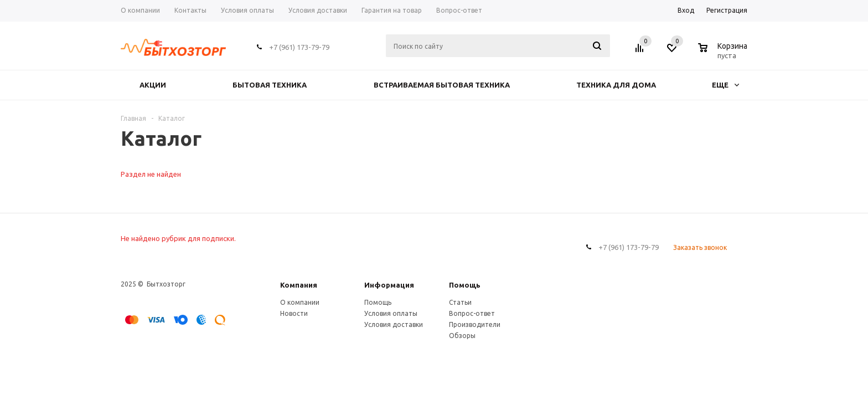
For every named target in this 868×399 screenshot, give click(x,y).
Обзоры (462, 336)
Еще (725, 85)
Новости (294, 313)
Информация (389, 285)
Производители (475, 324)
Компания (299, 285)
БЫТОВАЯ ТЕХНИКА (270, 85)
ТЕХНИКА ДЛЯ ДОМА (616, 85)
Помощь (465, 285)
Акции (153, 85)
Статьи (460, 302)
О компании (300, 302)
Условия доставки (394, 324)
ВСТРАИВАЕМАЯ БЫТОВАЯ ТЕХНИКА (442, 85)
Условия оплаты (391, 313)
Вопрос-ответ (472, 313)
